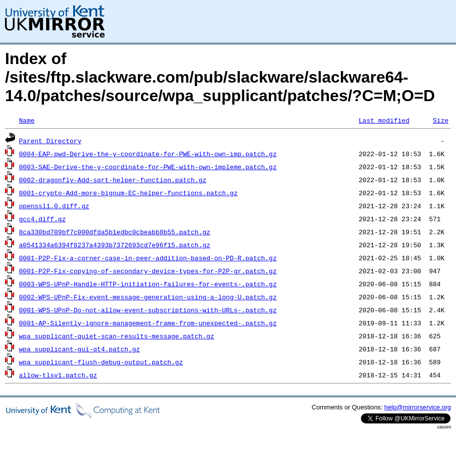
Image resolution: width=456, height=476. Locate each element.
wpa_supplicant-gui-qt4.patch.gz (80, 349)
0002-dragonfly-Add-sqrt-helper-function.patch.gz (113, 180)
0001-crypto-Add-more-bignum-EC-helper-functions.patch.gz (128, 193)
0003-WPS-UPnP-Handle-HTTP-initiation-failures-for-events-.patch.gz (148, 284)
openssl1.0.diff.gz (54, 206)
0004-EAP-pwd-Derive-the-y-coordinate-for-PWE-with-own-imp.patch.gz (148, 154)
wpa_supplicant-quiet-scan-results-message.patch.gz (117, 336)
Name (27, 120)
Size (441, 120)
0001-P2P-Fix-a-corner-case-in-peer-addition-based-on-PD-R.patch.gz (148, 258)
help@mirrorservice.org (418, 407)
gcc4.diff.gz (43, 219)
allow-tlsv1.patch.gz (58, 375)
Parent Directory (50, 141)
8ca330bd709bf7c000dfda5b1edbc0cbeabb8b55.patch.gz (115, 232)
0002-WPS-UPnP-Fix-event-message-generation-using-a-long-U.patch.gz (148, 297)
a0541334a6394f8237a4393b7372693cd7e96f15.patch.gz (115, 245)
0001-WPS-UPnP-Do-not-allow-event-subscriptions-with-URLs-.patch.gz (148, 310)
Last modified (384, 120)
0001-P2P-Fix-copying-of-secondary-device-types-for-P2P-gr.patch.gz (148, 271)
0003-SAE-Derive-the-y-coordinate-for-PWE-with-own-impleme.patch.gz (148, 167)
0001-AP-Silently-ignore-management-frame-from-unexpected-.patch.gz (148, 323)
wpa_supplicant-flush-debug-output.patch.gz (101, 362)
